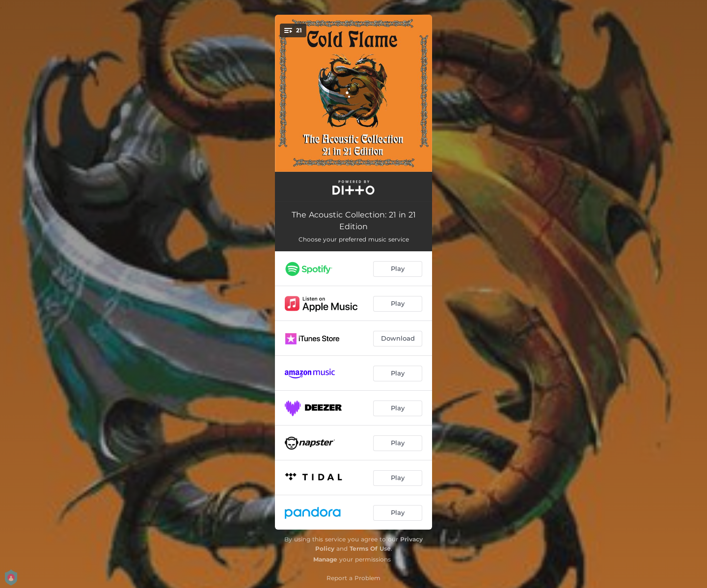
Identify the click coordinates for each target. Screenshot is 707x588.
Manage (325, 559)
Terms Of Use (370, 548)
